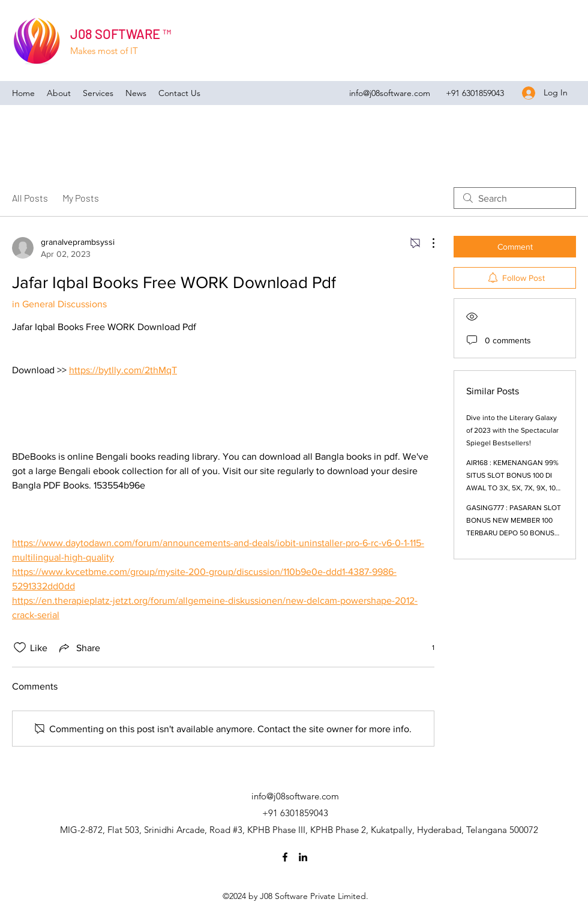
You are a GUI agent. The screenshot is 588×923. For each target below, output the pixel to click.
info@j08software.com (390, 93)
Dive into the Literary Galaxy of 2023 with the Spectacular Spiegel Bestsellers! (512, 430)
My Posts (81, 198)
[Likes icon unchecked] (20, 648)
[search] (515, 198)
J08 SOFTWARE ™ (121, 34)
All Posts (30, 198)
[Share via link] (79, 648)
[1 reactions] (427, 648)
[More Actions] (427, 243)
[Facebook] (285, 857)
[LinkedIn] (303, 857)
